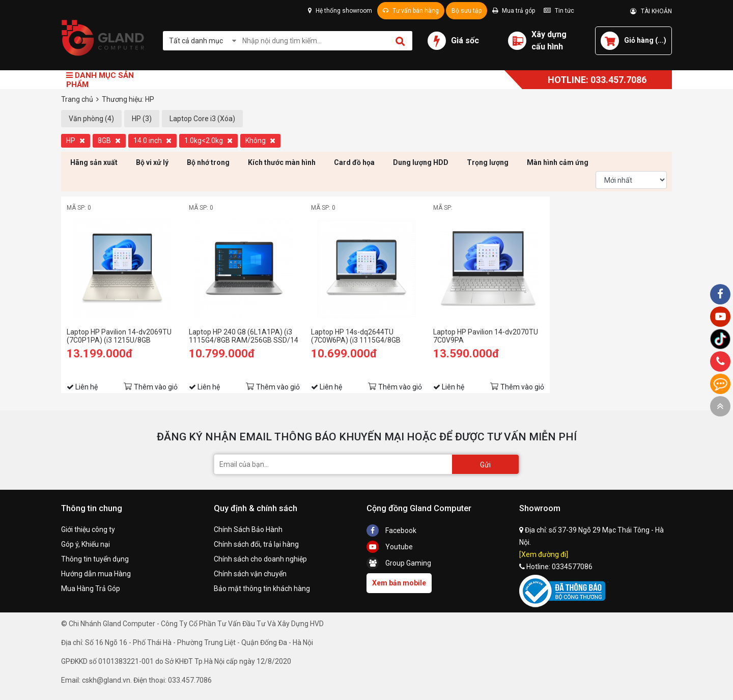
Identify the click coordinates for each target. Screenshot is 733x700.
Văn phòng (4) (91, 119)
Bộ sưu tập (467, 11)
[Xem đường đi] (544, 554)
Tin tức (559, 11)
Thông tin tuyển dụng (95, 559)
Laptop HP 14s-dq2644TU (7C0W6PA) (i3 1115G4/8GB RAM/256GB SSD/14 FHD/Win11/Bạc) (356, 336)
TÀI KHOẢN (651, 11)
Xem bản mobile (399, 583)
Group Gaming (399, 563)
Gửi (485, 465)
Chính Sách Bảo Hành (248, 529)
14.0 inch (152, 141)
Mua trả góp (514, 11)
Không (260, 141)
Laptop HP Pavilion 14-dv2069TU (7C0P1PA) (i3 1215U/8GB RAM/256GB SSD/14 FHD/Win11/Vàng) (119, 336)
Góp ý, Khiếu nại (86, 544)
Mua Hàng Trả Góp (91, 589)
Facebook (391, 530)
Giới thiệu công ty (88, 529)
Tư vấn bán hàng (411, 11)
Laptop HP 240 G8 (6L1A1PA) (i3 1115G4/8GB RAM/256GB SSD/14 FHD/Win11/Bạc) (244, 336)
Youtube (390, 547)
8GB (109, 141)
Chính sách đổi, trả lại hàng (256, 544)
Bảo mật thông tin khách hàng (262, 589)
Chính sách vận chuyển (250, 574)
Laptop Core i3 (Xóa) (202, 119)
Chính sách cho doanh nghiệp (260, 559)
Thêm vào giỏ (156, 387)
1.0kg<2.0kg (208, 141)
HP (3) (142, 119)
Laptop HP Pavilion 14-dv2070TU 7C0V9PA (486, 336)
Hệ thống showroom (340, 11)
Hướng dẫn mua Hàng (96, 574)
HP (76, 141)
